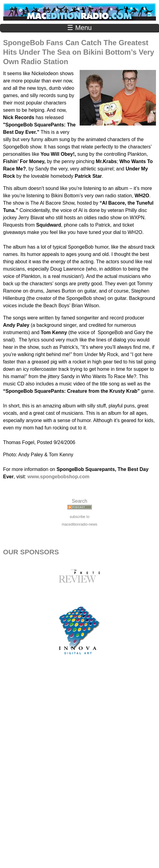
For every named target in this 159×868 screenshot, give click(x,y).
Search (79, 501)
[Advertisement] (80, 768)
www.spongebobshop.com (58, 477)
